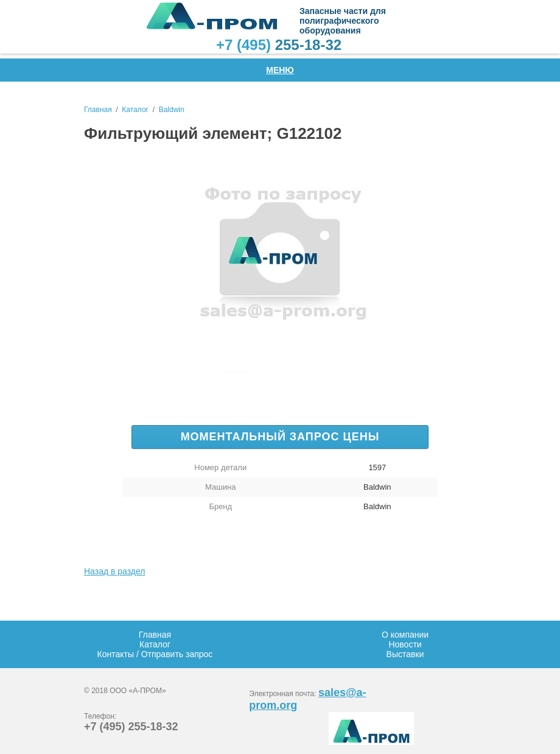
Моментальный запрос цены (280, 437)
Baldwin (172, 110)
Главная (98, 110)
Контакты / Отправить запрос (155, 654)
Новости (405, 644)
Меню (280, 70)
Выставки (405, 654)
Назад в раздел (115, 571)
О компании (405, 635)
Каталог (135, 110)
